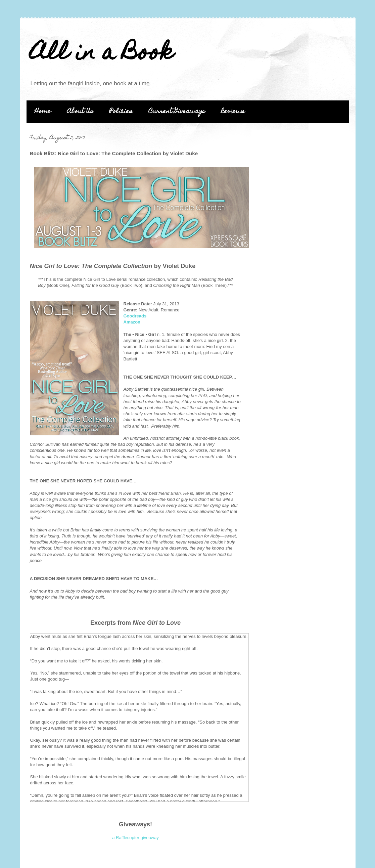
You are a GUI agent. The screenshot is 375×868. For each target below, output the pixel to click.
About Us (80, 112)
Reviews (233, 112)
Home (43, 112)
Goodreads (135, 316)
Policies (121, 112)
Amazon (132, 322)
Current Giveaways (177, 112)
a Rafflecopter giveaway (135, 838)
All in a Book (102, 54)
